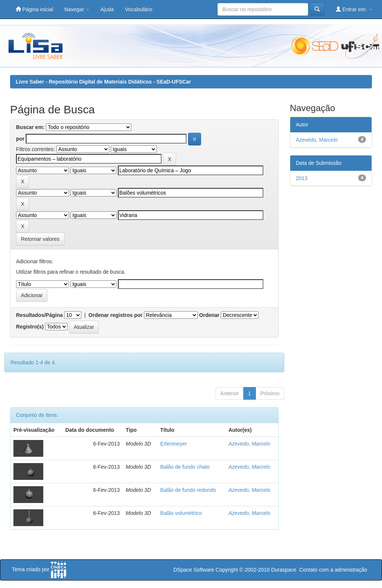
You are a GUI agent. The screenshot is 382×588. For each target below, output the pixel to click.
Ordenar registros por (115, 315)
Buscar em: (30, 127)
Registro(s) (30, 327)
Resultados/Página (39, 315)
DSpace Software (194, 570)
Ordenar (209, 315)
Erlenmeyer (174, 444)
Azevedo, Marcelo (249, 444)
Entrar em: (354, 9)
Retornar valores (40, 239)
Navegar (77, 9)
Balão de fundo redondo (188, 490)
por (20, 139)
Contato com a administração (333, 570)
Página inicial (34, 9)
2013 (302, 178)
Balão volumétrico (181, 513)
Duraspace (284, 570)
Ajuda (107, 9)
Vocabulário (139, 9)
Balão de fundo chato (185, 467)
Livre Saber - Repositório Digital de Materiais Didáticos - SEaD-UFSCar (103, 82)
